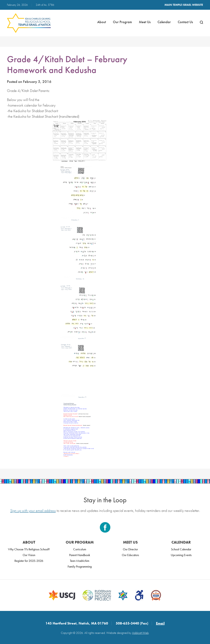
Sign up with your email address (33, 511)
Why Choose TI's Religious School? (29, 549)
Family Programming (80, 566)
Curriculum (80, 549)
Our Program (122, 22)
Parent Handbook (80, 555)
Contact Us (185, 22)
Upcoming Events (181, 555)
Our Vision (29, 555)
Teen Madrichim (80, 561)
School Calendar (181, 549)
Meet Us (145, 22)
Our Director (130, 549)
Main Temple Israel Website (184, 5)
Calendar (164, 22)
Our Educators (130, 555)
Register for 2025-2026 (29, 561)
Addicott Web (140, 633)
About (102, 22)
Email (160, 623)
